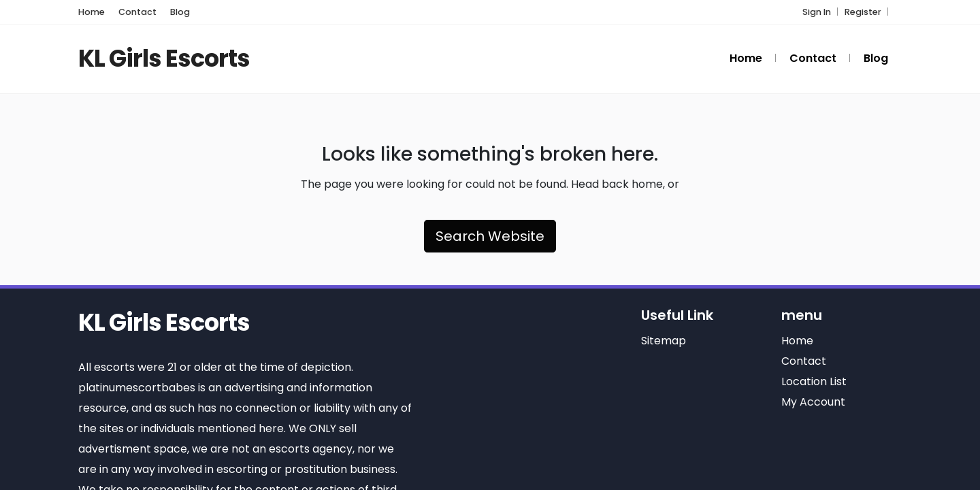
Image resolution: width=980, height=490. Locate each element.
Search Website (490, 236)
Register (863, 12)
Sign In (817, 12)
